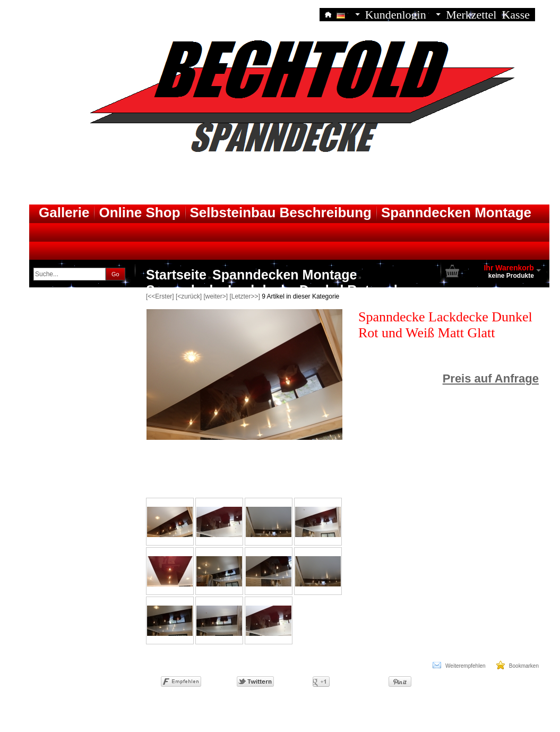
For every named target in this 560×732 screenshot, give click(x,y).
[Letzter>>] (244, 296)
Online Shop (139, 212)
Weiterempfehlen (459, 665)
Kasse (516, 14)
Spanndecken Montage (456, 212)
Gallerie (64, 212)
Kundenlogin (403, 14)
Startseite (176, 275)
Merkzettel (471, 14)
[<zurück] (189, 296)
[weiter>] (216, 296)
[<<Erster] (160, 296)
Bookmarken (518, 665)
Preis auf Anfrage (491, 378)
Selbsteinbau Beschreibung (281, 212)
